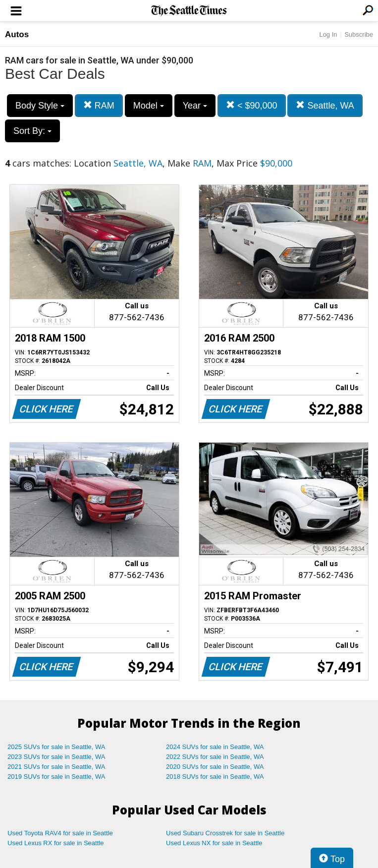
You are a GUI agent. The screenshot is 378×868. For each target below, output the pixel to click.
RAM (99, 105)
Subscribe (359, 34)
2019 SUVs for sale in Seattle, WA (56, 777)
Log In (328, 34)
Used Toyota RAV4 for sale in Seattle (60, 833)
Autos (17, 34)
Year (195, 106)
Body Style (40, 106)
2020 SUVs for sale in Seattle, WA (215, 767)
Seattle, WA (325, 105)
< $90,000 (252, 105)
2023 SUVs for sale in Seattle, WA (56, 757)
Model (149, 106)
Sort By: (32, 131)
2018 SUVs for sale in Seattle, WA (215, 777)
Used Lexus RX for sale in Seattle (55, 843)
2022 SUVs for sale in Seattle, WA (215, 757)
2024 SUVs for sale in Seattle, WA (215, 747)
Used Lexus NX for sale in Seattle (214, 843)
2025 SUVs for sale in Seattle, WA (56, 747)
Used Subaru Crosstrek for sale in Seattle (225, 833)
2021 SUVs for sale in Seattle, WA (56, 767)
